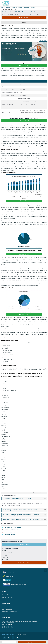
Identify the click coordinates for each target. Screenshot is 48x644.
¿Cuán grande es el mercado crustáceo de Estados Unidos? (24, 499)
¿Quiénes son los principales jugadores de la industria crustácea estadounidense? (24, 520)
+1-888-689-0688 (10, 623)
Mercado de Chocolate (10, 535)
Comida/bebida (8, 8)
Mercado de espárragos (10, 532)
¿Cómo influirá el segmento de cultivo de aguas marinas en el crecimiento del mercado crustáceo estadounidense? (24, 515)
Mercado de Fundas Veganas (11, 530)
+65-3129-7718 (9, 627)
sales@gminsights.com (11, 628)
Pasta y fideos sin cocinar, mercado (13, 528)
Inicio (2, 8)
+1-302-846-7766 (9, 625)
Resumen (24, 22)
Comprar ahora (24, 545)
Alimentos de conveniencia (29, 8)
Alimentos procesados (18, 8)
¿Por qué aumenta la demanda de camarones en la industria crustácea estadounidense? (24, 510)
